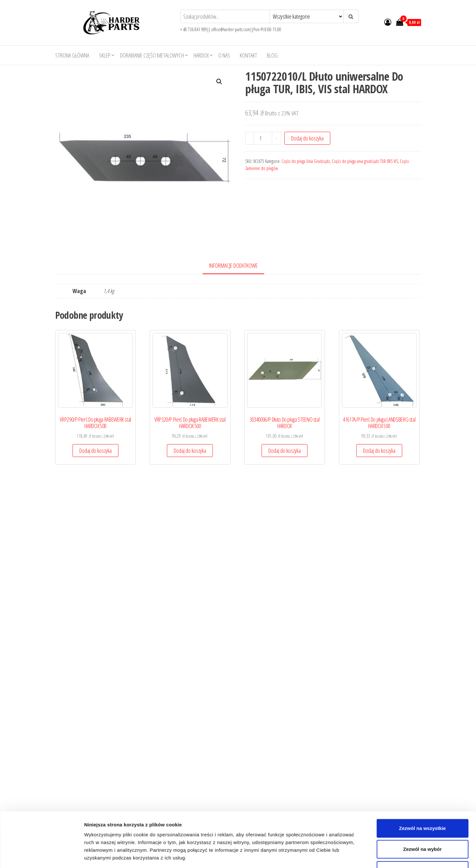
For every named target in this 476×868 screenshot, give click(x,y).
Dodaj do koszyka (307, 138)
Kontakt (248, 55)
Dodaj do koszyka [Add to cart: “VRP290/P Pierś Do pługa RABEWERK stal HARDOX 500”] (96, 452)
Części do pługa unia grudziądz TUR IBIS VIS (365, 161)
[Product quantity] (263, 138)
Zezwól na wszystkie (422, 629)
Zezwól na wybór (422, 650)
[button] (219, 82)
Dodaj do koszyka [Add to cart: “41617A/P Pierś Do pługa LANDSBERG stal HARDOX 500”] (96, 606)
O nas (224, 55)
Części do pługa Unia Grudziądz (306, 161)
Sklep (105, 55)
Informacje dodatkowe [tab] (233, 265)
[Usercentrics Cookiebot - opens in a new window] (42, 788)
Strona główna (72, 55)
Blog (272, 55)
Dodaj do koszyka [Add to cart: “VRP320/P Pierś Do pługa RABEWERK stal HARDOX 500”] (192, 452)
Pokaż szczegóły (342, 788)
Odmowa (422, 671)
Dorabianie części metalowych (152, 55)
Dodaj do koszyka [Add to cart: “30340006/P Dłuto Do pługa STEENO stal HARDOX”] (288, 452)
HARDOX (201, 55)
